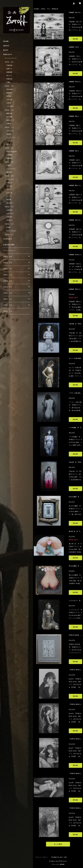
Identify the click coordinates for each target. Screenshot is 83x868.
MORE (75, 39)
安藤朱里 (9, 79)
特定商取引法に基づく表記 (59, 857)
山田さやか (10, 214)
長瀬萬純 (9, 158)
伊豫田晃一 (10, 65)
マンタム (9, 196)
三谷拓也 (9, 186)
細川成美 (9, 172)
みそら (9, 189)
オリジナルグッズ (11, 58)
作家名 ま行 (9, 176)
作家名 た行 (9, 127)
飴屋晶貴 (9, 72)
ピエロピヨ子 (11, 169)
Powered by (58, 864)
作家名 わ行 (9, 235)
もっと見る (58, 844)
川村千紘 (9, 100)
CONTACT (8, 239)
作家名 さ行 (9, 110)
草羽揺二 (9, 96)
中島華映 (9, 155)
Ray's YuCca (11, 231)
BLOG (6, 50)
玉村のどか (10, 131)
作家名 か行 (9, 86)
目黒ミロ (9, 183)
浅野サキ (9, 69)
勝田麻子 (9, 93)
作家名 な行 (9, 148)
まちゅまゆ (10, 179)
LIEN (8, 227)
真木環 (9, 200)
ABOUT (6, 46)
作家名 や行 (45, 9)
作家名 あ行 (9, 62)
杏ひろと (9, 76)
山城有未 (9, 210)
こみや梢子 (10, 106)
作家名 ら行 (9, 224)
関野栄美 (9, 114)
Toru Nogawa (12, 151)
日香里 (9, 165)
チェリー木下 (11, 138)
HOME (36, 9)
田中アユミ (10, 144)
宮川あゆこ (10, 203)
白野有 (9, 124)
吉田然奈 (9, 217)
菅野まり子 (10, 120)
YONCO (9, 220)
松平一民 (9, 193)
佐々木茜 (9, 117)
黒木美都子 (10, 89)
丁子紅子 (9, 141)
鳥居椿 (9, 134)
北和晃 (9, 103)
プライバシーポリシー (42, 857)
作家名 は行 (9, 162)
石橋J (8, 82)
